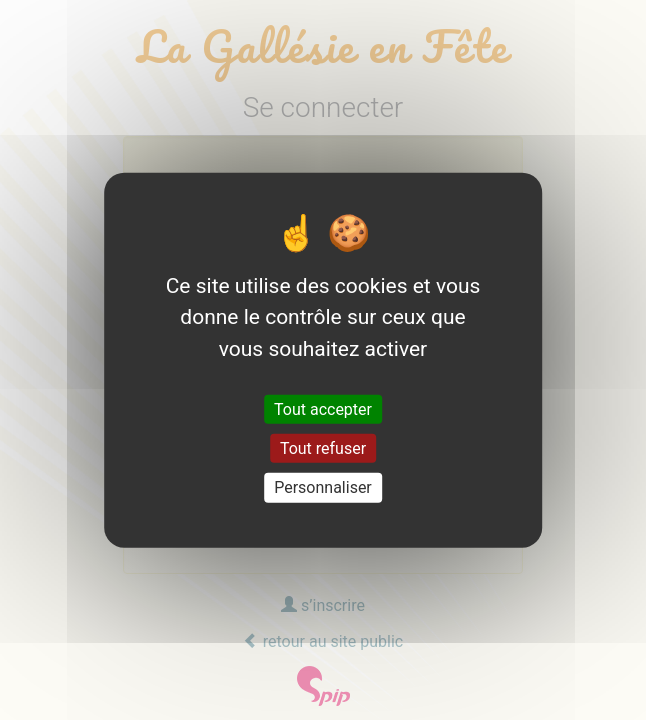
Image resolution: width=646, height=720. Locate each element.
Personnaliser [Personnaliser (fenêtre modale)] (323, 487)
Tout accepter (323, 409)
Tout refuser (323, 448)
